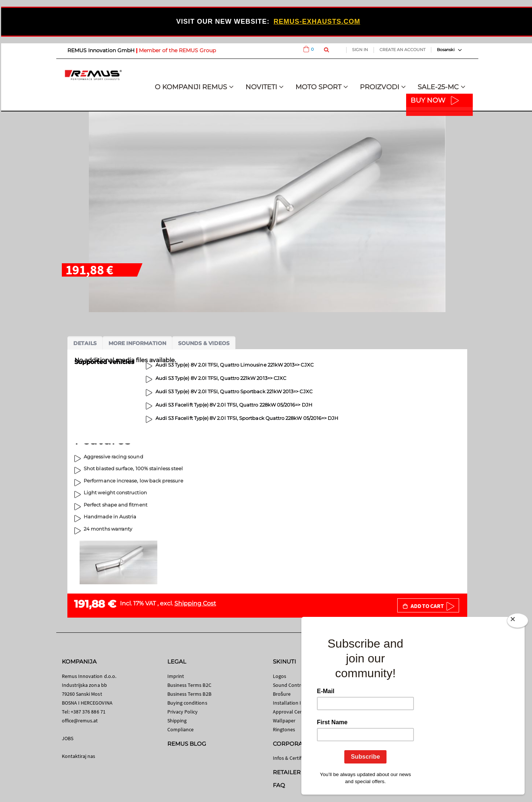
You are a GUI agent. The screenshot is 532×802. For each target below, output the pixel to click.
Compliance (181, 729)
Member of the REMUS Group (177, 50)
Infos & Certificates (294, 758)
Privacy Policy (183, 712)
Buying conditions (187, 703)
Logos (280, 676)
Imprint (176, 676)
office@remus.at (80, 721)
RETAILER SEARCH (300, 772)
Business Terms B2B (189, 694)
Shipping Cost (195, 603)
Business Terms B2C (189, 685)
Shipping (177, 721)
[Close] (518, 622)
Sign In (360, 50)
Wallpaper (284, 721)
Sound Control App (294, 685)
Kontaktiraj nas (79, 756)
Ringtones (284, 729)
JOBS (68, 738)
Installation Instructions (300, 703)
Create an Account (402, 50)
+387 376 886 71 (88, 712)
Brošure (282, 694)
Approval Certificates (296, 712)
